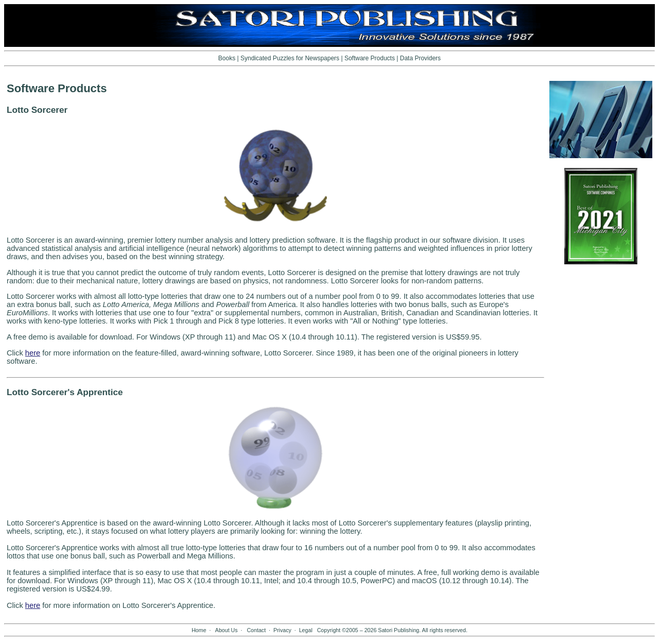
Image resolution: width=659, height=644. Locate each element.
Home (199, 630)
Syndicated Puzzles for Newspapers (290, 58)
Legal (306, 630)
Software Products (370, 58)
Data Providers (420, 58)
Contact (256, 630)
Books (227, 58)
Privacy (282, 630)
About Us (227, 630)
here (33, 353)
